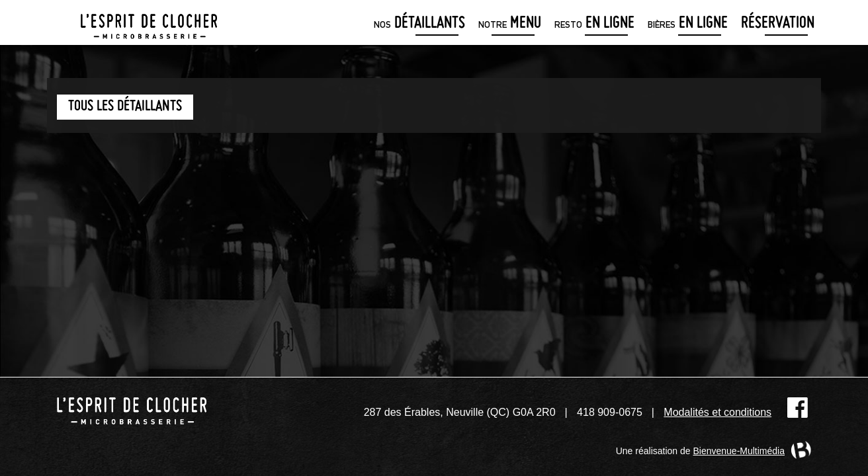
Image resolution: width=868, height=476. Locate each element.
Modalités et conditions (717, 412)
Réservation (778, 24)
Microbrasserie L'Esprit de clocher (149, 22)
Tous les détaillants (125, 107)
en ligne (594, 24)
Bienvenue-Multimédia (739, 451)
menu (510, 24)
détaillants (419, 24)
